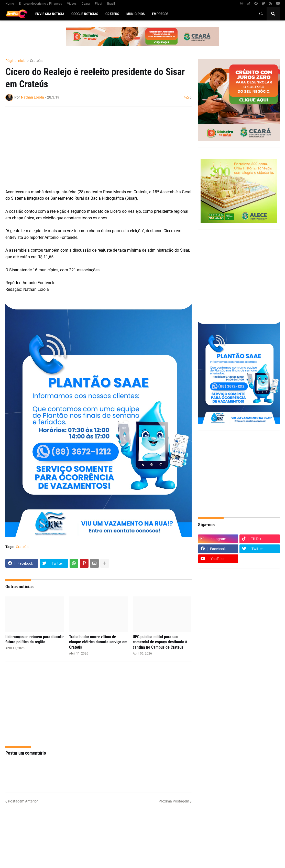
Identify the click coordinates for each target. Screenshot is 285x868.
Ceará (86, 4)
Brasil (111, 4)
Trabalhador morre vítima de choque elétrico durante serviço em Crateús (98, 642)
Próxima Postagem (174, 801)
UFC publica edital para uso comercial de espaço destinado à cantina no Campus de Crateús (160, 642)
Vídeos (72, 4)
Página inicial (16, 61)
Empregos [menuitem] (160, 14)
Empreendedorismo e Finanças (40, 4)
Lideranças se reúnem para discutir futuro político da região (35, 639)
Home (10, 4)
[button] (261, 14)
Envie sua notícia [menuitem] (50, 14)
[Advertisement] (93, 148)
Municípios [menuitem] (136, 14)
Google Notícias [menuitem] (85, 14)
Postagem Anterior (23, 801)
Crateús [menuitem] (112, 14)
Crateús (36, 61)
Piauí (98, 4)
